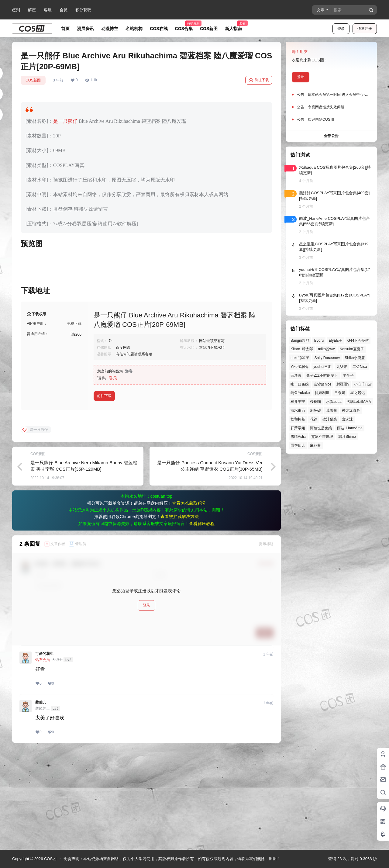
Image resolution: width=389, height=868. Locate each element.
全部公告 (331, 136)
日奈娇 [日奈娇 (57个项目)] (340, 393)
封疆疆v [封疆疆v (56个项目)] (343, 384)
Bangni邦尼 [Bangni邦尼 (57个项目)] (300, 341)
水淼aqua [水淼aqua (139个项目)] (334, 402)
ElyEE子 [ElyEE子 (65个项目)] (336, 341)
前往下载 (259, 80)
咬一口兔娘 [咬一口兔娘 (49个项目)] (300, 384)
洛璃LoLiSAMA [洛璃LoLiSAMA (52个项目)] (359, 402)
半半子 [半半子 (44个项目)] (348, 375)
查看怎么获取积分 (189, 601)
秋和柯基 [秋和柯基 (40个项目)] (298, 419)
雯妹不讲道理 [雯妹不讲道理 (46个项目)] (322, 437)
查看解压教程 (202, 621)
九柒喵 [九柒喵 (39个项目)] (342, 367)
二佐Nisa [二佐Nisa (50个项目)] (360, 367)
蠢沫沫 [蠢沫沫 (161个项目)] (347, 419)
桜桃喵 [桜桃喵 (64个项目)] (315, 402)
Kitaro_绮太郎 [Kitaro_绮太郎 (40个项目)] (302, 349)
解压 (32, 10)
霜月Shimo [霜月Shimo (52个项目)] (347, 437)
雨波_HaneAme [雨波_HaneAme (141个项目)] (350, 428)
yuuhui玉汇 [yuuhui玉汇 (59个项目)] (322, 367)
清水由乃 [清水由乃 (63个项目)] (298, 410)
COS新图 (33, 80)
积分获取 (83, 10)
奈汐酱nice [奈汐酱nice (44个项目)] (322, 384)
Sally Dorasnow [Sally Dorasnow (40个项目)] (327, 358)
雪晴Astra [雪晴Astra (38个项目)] (298, 437)
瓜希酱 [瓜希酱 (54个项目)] (332, 410)
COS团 (50, 859)
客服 (48, 10)
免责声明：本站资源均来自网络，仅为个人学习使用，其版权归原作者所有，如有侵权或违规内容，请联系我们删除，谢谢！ (172, 859)
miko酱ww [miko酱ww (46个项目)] (326, 349)
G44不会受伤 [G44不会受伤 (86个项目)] (358, 341)
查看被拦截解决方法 (180, 614)
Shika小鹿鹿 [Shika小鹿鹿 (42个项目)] (355, 358)
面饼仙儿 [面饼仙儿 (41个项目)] (298, 445)
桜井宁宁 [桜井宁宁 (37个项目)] (298, 402)
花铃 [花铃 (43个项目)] (314, 419)
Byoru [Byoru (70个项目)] (319, 341)
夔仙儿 (41, 800)
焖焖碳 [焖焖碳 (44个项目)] (315, 410)
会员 (64, 10)
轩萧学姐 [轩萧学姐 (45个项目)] (298, 428)
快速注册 (365, 29)
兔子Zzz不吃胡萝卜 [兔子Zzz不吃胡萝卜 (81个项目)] (322, 375)
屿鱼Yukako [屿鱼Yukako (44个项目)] (300, 393)
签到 (16, 10)
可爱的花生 (44, 752)
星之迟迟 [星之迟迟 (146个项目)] (358, 393)
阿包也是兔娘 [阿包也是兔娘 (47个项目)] (321, 428)
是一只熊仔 (65, 121)
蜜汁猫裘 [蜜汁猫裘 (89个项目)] (330, 419)
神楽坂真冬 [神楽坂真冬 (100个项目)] (351, 410)
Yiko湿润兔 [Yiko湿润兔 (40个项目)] (299, 367)
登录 (341, 29)
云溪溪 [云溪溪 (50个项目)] (296, 375)
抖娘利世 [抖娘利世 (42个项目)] (322, 393)
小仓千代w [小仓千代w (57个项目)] (363, 384)
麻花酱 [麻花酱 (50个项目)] (315, 445)
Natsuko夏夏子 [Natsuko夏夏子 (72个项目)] (352, 349)
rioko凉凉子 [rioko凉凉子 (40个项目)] (300, 358)
